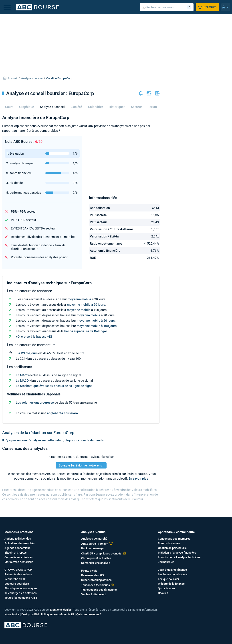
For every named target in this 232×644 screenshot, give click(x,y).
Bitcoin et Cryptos (16, 553)
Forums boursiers (169, 543)
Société (77, 107)
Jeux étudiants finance (172, 570)
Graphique (27, 107)
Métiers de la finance (171, 584)
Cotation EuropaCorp (59, 78)
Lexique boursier (169, 579)
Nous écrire (12, 614)
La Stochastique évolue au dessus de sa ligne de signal (55, 386)
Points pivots (89, 571)
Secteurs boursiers (17, 584)
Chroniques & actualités (96, 558)
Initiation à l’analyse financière (177, 553)
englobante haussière (62, 413)
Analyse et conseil (53, 107)
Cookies (163, 593)
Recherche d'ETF (15, 579)
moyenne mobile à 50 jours (86, 305)
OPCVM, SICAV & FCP (18, 570)
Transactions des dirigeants (99, 590)
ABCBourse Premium (95, 544)
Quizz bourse (166, 588)
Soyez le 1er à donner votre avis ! (81, 465)
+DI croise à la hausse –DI (34, 337)
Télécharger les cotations (21, 593)
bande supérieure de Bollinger (86, 331)
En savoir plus (138, 479)
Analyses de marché (94, 539)
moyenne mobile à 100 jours (97, 326)
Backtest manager (93, 548)
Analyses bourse (32, 78)
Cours (9, 107)
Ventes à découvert (93, 594)
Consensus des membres (174, 539)
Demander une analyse (96, 563)
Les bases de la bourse (173, 574)
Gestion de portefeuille (172, 548)
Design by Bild (30, 614)
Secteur (136, 107)
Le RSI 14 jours (27, 353)
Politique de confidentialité (58, 614)
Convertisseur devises (19, 557)
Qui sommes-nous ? (89, 614)
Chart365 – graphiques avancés (101, 553)
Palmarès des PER (93, 575)
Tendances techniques (96, 585)
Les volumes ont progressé (35, 403)
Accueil (13, 78)
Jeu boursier (166, 562)
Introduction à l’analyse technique (179, 557)
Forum (152, 107)
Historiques (117, 107)
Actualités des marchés (20, 543)
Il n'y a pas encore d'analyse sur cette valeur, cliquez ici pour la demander (53, 440)
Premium (207, 7)
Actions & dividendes (18, 539)
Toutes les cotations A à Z (21, 598)
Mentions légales (61, 610)
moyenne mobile (79, 299)
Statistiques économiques (21, 588)
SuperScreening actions (96, 580)
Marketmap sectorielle (19, 562)
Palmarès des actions (18, 574)
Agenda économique (17, 548)
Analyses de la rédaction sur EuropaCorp (38, 433)
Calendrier (96, 107)
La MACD (22, 375)
